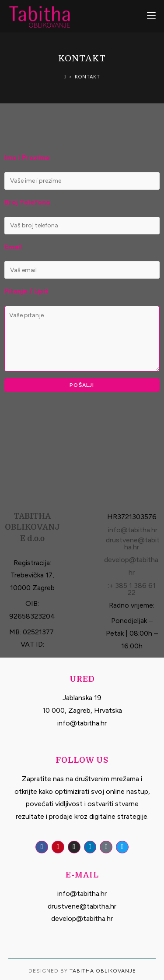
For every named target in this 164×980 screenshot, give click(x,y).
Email (13, 247)
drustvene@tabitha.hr (133, 543)
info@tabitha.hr (133, 530)
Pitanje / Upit (26, 291)
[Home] (65, 77)
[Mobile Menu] (151, 16)
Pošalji (82, 385)
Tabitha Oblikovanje (103, 971)
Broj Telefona (27, 202)
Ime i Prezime (27, 157)
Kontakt (87, 77)
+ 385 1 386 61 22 (132, 589)
